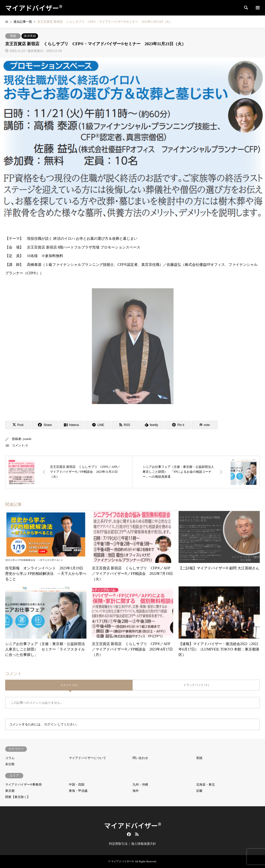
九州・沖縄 (140, 785)
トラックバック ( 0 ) (196, 685)
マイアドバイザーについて (87, 758)
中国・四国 (77, 785)
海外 (136, 791)
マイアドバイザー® (133, 825)
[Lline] (98, 425)
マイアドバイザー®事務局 (23, 785)
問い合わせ (140, 758)
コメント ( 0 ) (69, 685)
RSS (137, 834)
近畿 (199, 791)
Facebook (128, 834)
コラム (10, 758)
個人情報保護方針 (144, 844)
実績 (13, 36)
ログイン (50, 724)
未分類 (10, 764)
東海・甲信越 (78, 791)
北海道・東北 (205, 785)
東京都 (10, 791)
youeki (27, 439)
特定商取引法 (118, 844)
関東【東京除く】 (18, 797)
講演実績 (30, 36)
